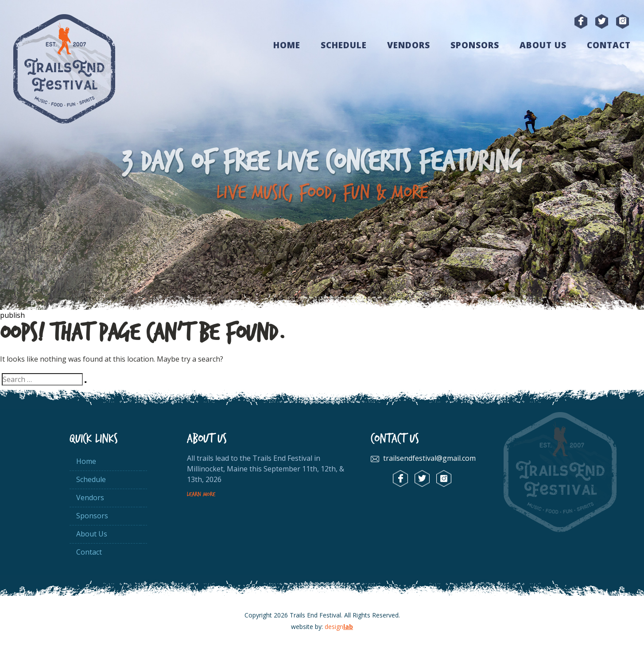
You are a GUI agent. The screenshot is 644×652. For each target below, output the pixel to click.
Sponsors (475, 45)
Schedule (344, 45)
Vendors (409, 45)
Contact (609, 45)
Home (287, 45)
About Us (543, 45)
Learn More (201, 495)
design (339, 627)
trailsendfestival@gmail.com (429, 458)
